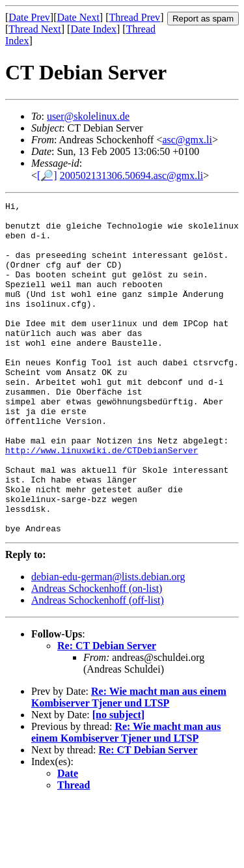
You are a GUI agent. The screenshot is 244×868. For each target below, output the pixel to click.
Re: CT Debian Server (107, 712)
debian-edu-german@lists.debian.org (108, 643)
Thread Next (34, 29)
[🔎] (47, 175)
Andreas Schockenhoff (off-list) (98, 666)
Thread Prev (134, 17)
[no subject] (118, 781)
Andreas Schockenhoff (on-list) (97, 655)
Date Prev (29, 17)
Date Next (78, 17)
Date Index (93, 29)
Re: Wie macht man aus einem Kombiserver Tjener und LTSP (129, 763)
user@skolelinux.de (88, 116)
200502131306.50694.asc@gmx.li (132, 175)
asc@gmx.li (187, 140)
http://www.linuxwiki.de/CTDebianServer (102, 501)
